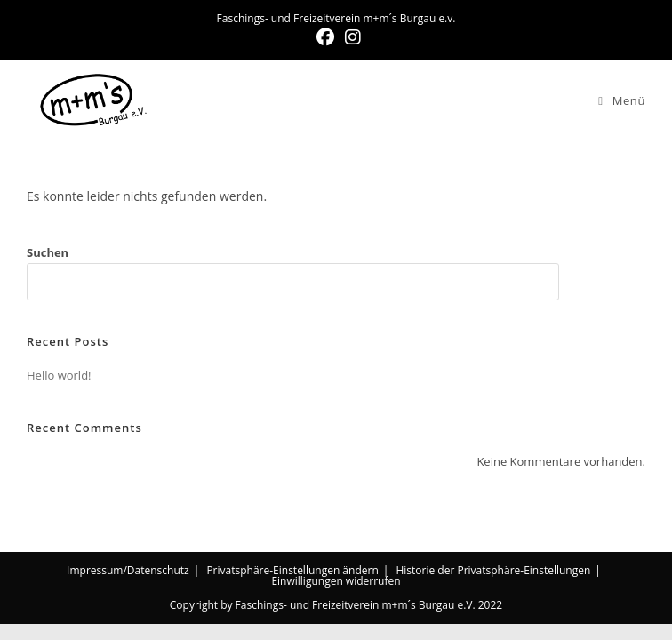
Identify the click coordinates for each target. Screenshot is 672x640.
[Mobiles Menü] (622, 100)
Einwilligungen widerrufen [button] (336, 581)
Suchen (48, 252)
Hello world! (59, 375)
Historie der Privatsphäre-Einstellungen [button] (493, 570)
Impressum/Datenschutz (128, 570)
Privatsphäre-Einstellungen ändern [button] (292, 570)
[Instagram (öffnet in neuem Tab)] (350, 37)
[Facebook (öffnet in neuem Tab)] (325, 37)
